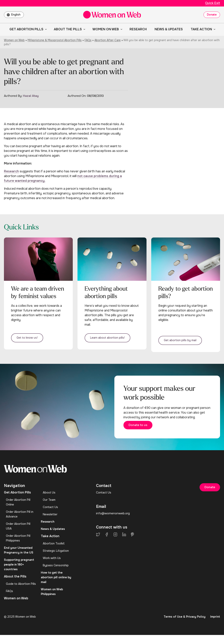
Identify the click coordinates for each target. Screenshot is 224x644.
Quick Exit (213, 3)
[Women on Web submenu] (121, 29)
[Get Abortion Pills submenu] (45, 29)
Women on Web (14, 40)
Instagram (115, 541)
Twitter (98, 541)
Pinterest (132, 541)
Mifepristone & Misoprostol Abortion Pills (55, 40)
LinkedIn (124, 541)
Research (11, 171)
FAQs (88, 40)
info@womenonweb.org (114, 519)
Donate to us (144, 430)
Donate (212, 15)
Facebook (107, 541)
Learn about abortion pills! (112, 340)
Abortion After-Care (108, 40)
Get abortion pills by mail (185, 342)
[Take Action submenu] (214, 29)
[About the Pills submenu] (84, 29)
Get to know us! (32, 342)
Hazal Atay (31, 96)
